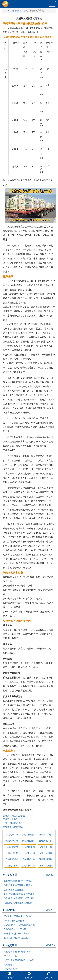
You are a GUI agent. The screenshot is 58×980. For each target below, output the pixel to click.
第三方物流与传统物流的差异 (18, 903)
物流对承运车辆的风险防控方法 (19, 960)
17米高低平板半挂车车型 (16, 938)
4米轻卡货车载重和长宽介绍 (17, 916)
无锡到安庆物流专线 (13, 827)
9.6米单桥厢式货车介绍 (15, 929)
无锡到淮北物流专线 (13, 819)
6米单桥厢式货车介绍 (14, 921)
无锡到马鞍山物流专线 (14, 816)
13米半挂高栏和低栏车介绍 (17, 934)
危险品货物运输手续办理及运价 (19, 898)
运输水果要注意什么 (14, 890)
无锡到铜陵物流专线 (13, 823)
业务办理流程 (10, 969)
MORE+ (50, 875)
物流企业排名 (10, 956)
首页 (7, 11)
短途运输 (8, 965)
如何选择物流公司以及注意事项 (19, 894)
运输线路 (17, 11)
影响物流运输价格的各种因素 (18, 881)
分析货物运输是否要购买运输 (18, 885)
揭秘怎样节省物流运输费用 (17, 952)
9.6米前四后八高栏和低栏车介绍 (19, 925)
